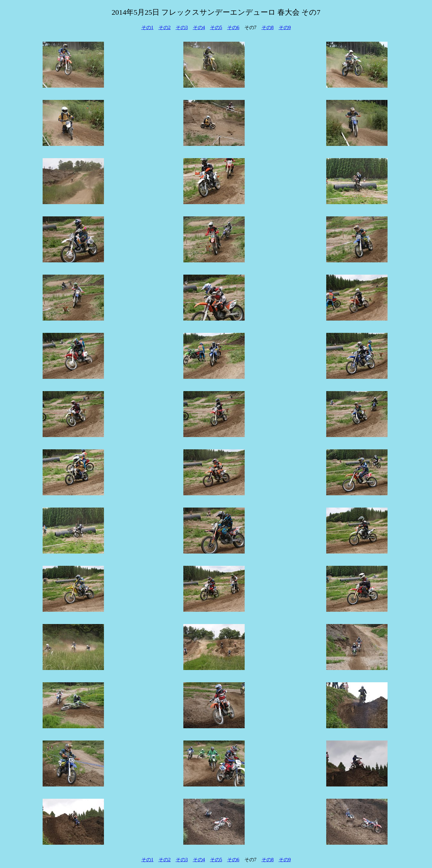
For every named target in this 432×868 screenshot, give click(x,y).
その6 (233, 27)
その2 (165, 27)
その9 (285, 27)
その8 (268, 27)
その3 (182, 27)
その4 (199, 27)
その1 (147, 27)
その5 (216, 27)
